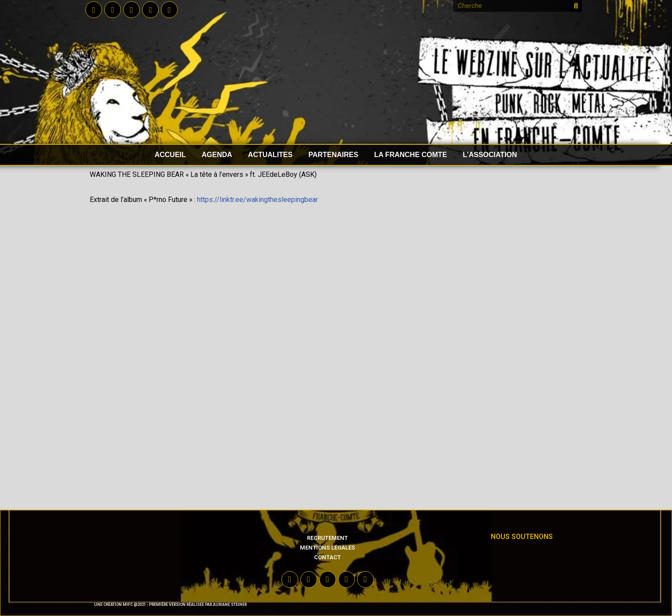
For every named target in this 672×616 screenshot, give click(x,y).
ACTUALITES (270, 155)
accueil (170, 155)
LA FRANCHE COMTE (411, 155)
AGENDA (217, 155)
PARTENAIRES (333, 155)
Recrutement (327, 538)
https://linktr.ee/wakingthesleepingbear (258, 200)
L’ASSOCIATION (490, 155)
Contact (327, 557)
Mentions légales (327, 548)
